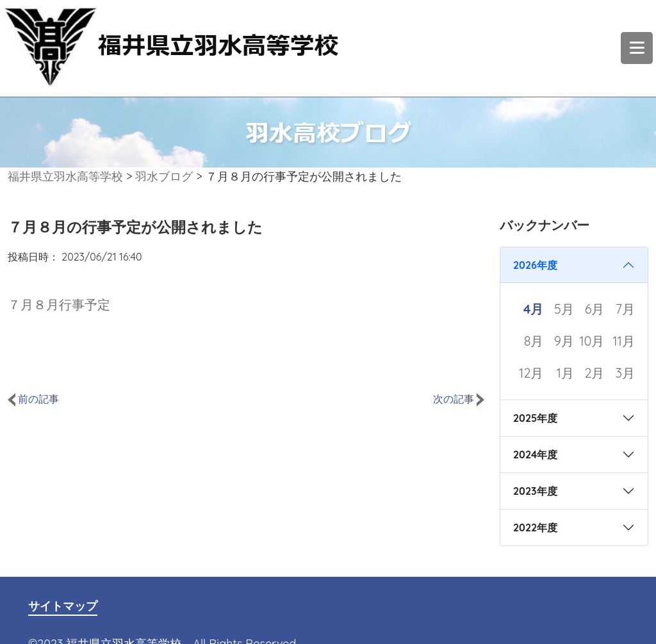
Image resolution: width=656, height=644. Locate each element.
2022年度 (535, 527)
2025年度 (535, 418)
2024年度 (535, 455)
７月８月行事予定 (59, 304)
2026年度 (535, 265)
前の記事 (33, 399)
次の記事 (459, 399)
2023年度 (535, 491)
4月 (534, 309)
